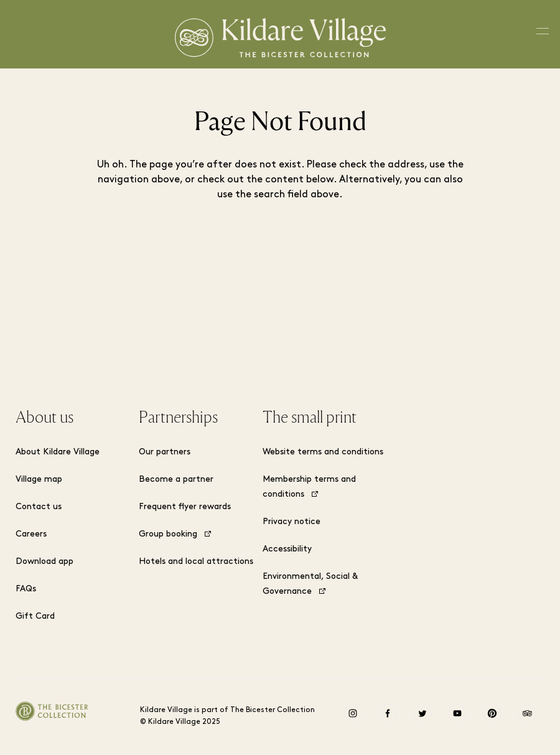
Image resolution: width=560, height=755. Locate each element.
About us (44, 418)
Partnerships (178, 418)
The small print (310, 418)
